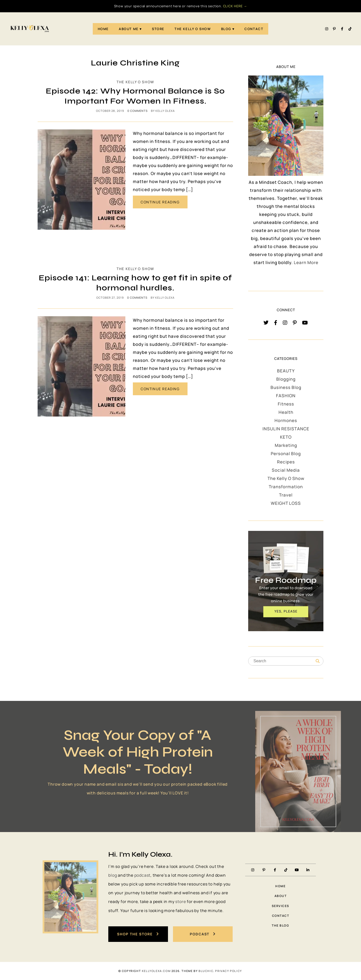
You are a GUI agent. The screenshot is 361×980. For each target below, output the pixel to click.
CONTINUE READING (160, 202)
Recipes (286, 462)
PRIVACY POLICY (228, 971)
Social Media (286, 470)
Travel (286, 495)
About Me (129, 29)
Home (103, 29)
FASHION (286, 396)
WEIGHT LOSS (286, 503)
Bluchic (206, 971)
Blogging (286, 379)
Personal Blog (286, 454)
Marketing (286, 445)
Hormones (286, 420)
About (281, 896)
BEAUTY (286, 371)
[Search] (318, 661)
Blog (226, 29)
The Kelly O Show (193, 29)
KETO (286, 437)
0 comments (138, 111)
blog (113, 875)
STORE (158, 29)
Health (286, 412)
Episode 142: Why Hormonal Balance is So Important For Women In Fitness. (135, 96)
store (180, 902)
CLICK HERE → (235, 6)
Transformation (286, 487)
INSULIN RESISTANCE (286, 429)
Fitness (286, 404)
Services (281, 906)
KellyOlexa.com (156, 971)
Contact (254, 29)
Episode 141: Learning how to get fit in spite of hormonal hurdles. (135, 283)
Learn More (306, 262)
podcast (143, 875)
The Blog (280, 925)
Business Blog (286, 387)
